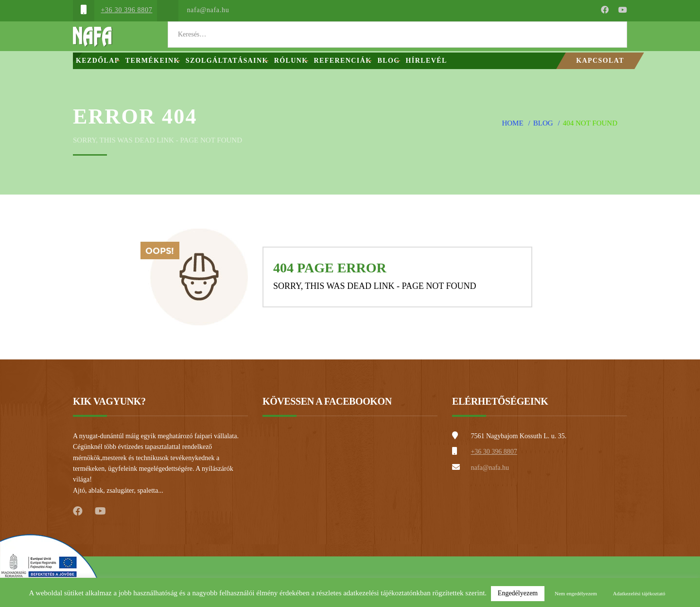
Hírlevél (427, 61)
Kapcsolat (600, 61)
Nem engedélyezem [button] (576, 593)
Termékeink (153, 61)
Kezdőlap (98, 61)
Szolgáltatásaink (227, 61)
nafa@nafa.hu (208, 10)
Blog (388, 61)
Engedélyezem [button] (518, 593)
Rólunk (291, 61)
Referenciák (343, 61)
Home (512, 123)
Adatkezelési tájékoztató (639, 593)
